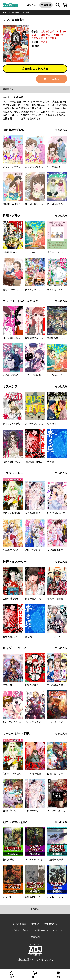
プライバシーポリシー (19, 930)
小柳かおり (58, 35)
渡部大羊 (45, 35)
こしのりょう (48, 32)
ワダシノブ (37, 38)
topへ (35, 909)
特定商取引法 (51, 924)
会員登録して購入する (35, 69)
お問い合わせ (42, 930)
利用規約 (35, 924)
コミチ (44, 42)
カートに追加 (52, 79)
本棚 (58, 977)
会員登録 (46, 5)
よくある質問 (19, 924)
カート (35, 977)
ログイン (32, 5)
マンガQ (27, 13)
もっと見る (61, 130)
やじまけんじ (52, 38)
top (5, 13)
